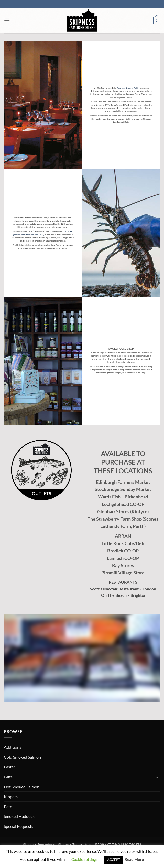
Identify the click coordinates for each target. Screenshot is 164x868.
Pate (8, 806)
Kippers (11, 796)
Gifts (8, 777)
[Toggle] (157, 777)
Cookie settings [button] (85, 859)
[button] (7, 20)
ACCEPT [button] (114, 860)
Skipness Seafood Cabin (128, 88)
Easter (9, 767)
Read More (134, 859)
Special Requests (19, 826)
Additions (13, 747)
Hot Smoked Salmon (22, 787)
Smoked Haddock (19, 816)
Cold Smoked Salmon (22, 757)
